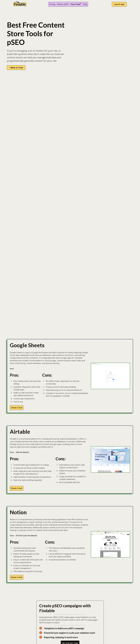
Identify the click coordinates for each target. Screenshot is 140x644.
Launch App (119, 4)
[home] (20, 4)
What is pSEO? (63, 4)
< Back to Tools (16, 68)
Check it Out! (17, 408)
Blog (85, 4)
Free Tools (75, 4)
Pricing (52, 4)
